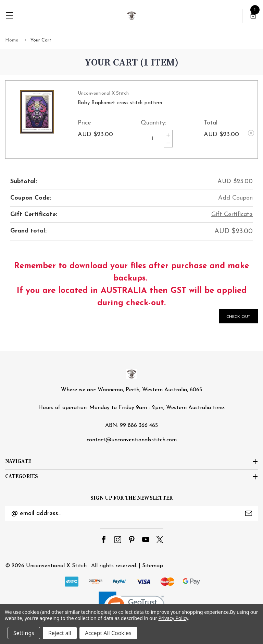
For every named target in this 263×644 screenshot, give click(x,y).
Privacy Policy (173, 618)
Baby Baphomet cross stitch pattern (120, 103)
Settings (24, 633)
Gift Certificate (232, 214)
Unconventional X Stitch (56, 566)
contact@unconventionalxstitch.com (132, 440)
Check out (239, 317)
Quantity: (153, 123)
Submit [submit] (249, 513)
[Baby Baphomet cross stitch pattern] (152, 139)
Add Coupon (235, 198)
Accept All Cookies (108, 633)
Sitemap (153, 566)
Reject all (60, 633)
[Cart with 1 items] (253, 16)
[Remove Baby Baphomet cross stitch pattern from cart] (251, 133)
